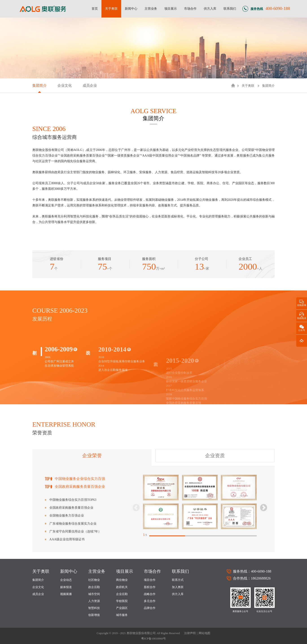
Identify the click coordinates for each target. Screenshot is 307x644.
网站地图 (204, 633)
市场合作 (190, 9)
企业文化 (65, 85)
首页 (95, 9)
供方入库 (210, 9)
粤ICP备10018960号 (153, 639)
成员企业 (90, 85)
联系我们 (230, 9)
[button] (264, 569)
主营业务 (151, 9)
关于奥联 (111, 9)
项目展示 (171, 9)
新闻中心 (131, 9)
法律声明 (190, 633)
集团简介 (39, 85)
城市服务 (122, 615)
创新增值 (94, 615)
